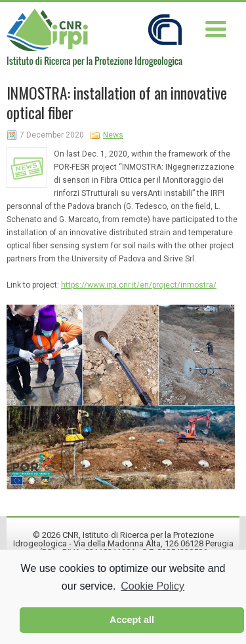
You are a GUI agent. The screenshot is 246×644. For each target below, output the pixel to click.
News (113, 135)
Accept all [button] (132, 620)
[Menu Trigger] (215, 28)
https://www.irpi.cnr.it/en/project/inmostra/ (139, 285)
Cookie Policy (153, 586)
